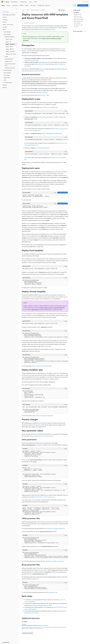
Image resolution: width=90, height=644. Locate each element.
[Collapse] (17, 9)
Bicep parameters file (36, 436)
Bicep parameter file (43, 570)
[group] (46, 114)
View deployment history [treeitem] (10, 68)
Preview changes (77, 23)
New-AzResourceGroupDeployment (49, 107)
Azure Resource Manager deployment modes (41, 605)
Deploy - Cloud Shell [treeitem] (10, 51)
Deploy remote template (79, 20)
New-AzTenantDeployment (43, 148)
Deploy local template (78, 18)
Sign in (87, 2)
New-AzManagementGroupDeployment (53, 133)
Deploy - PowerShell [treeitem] (10, 44)
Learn (23, 10)
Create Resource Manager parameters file (54, 561)
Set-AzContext (41, 64)
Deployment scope (78, 14)
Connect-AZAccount (43, 62)
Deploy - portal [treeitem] (9, 39)
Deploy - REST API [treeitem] (10, 49)
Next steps (76, 27)
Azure (28, 10)
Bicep (32, 37)
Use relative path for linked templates (43, 366)
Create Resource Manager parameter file (55, 529)
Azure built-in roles (44, 95)
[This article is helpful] (84, 31)
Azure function (35, 310)
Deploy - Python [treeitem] (9, 47)
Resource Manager (35, 10)
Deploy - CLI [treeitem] (9, 42)
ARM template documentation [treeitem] (9, 15)
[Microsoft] (2, 2)
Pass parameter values (78, 25)
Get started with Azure (83, 5)
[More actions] (67, 10)
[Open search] (84, 2)
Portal (75, 5)
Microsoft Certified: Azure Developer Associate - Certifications (35, 625)
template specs (47, 346)
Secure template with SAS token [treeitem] (10, 65)
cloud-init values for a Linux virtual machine (44, 497)
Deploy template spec (78, 21)
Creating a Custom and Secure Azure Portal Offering (52, 308)
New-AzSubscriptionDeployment (47, 117)
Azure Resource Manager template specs (44, 416)
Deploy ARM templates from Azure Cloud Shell (33, 71)
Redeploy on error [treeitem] (9, 61)
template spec (56, 373)
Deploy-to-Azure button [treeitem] (11, 54)
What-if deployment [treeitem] (9, 59)
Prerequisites (76, 13)
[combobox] (9, 12)
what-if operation (36, 425)
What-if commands (43, 92)
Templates (43, 10)
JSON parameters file (48, 436)
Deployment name (78, 16)
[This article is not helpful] (86, 31)
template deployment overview (48, 30)
